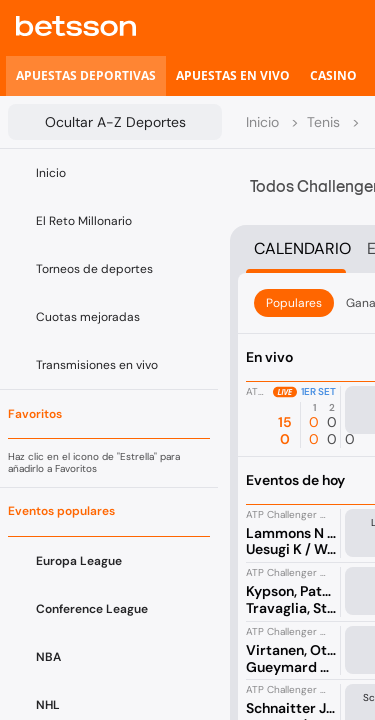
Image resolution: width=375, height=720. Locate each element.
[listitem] (86, 76)
